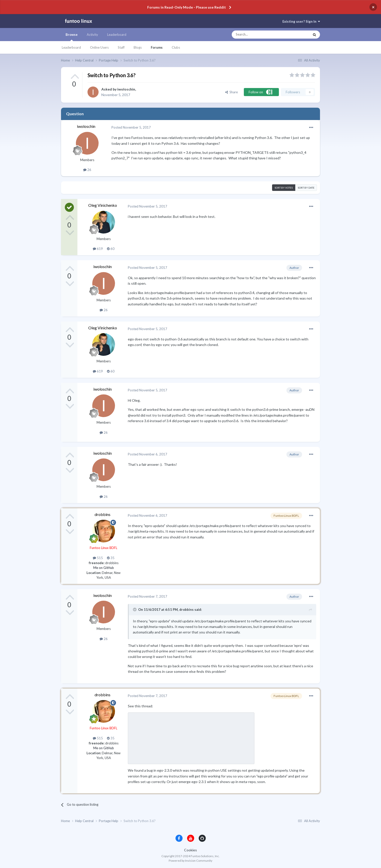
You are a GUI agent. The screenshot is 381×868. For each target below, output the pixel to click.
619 (98, 249)
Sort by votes (284, 188)
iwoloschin (126, 89)
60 (111, 249)
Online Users (99, 47)
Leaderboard (71, 47)
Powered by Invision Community (190, 861)
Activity (92, 35)
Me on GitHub (104, 568)
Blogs (138, 47)
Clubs (176, 47)
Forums (157, 47)
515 (98, 558)
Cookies (190, 850)
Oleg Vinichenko (103, 205)
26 (87, 170)
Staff (121, 47)
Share (231, 92)
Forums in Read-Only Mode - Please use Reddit (187, 7)
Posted (131, 127)
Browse (72, 37)
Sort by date (306, 188)
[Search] (261, 35)
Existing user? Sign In (301, 21)
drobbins (102, 514)
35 (111, 558)
